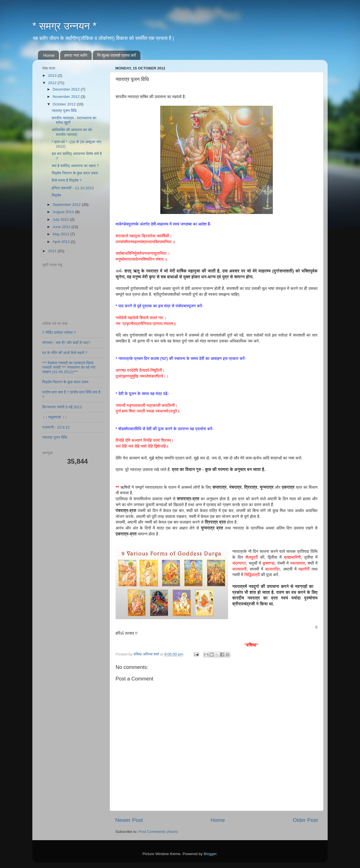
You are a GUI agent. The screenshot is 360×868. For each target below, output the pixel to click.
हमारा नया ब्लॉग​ (76, 55)
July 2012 (61, 219)
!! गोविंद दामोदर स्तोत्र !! (59, 332)
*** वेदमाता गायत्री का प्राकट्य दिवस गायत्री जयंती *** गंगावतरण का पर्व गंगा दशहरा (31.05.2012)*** (69, 367)
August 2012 (64, 212)
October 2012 (65, 104)
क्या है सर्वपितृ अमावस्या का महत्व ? (75, 166)
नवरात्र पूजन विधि (64, 111)
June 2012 (62, 227)
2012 (53, 83)
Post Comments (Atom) (158, 832)
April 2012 (62, 242)
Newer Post (129, 820)
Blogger (210, 854)
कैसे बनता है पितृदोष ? (67, 180)
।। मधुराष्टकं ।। (55, 417)
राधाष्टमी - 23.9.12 (56, 427)
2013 (53, 75)
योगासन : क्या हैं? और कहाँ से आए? (66, 343)
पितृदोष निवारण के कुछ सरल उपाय (75, 173)
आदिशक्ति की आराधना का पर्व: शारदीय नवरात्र (72, 132)
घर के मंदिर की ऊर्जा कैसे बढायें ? (65, 353)
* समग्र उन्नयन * (64, 26)
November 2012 (67, 97)
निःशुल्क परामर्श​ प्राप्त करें (116, 55)
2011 (53, 251)
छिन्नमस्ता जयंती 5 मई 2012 (62, 407)
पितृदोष (56, 195)
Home (49, 55)
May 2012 (61, 234)
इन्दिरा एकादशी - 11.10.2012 (73, 188)
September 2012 (67, 205)
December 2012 (67, 89)
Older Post (305, 820)
